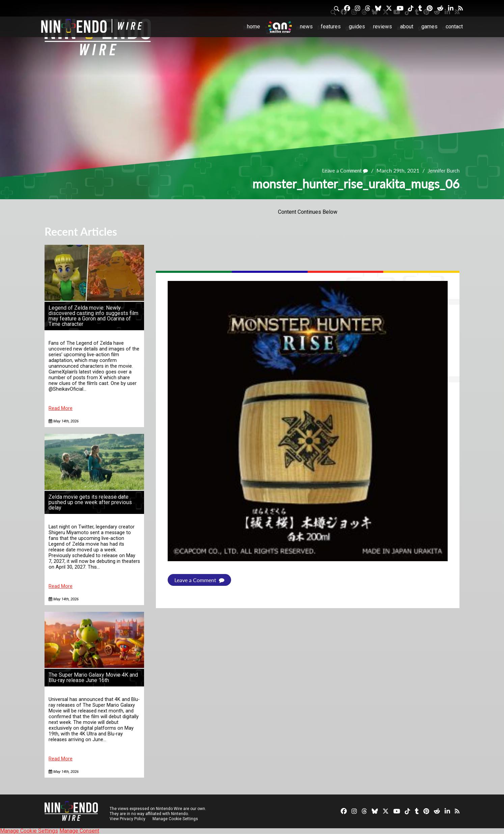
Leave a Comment (341, 170)
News (306, 27)
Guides (357, 27)
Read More (61, 408)
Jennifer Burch (442, 170)
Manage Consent (79, 831)
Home (254, 27)
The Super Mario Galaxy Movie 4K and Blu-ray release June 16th (93, 677)
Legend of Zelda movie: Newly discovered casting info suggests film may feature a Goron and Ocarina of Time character (93, 316)
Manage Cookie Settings (176, 819)
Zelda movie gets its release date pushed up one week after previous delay (90, 502)
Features (331, 27)
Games (429, 27)
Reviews (383, 27)
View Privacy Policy (128, 819)
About (407, 27)
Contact (454, 27)
